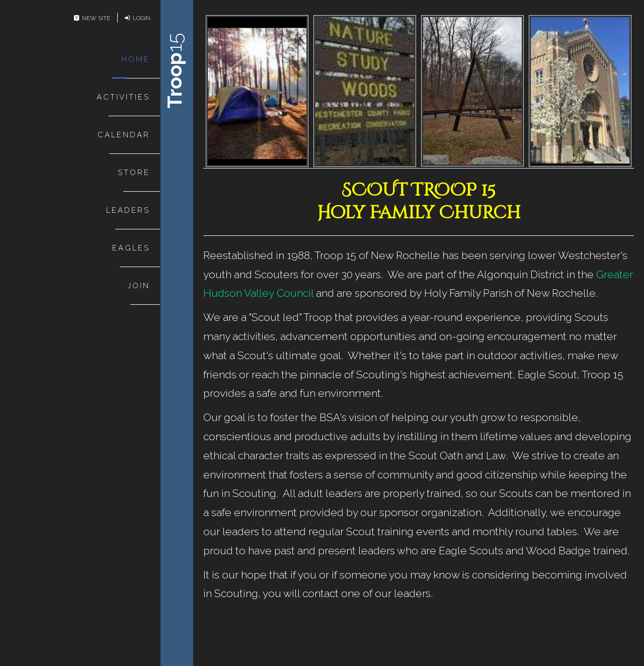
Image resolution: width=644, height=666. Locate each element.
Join (139, 286)
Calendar (124, 135)
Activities (123, 97)
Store (134, 173)
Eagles (131, 248)
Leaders (128, 210)
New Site (92, 18)
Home (136, 59)
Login (138, 18)
